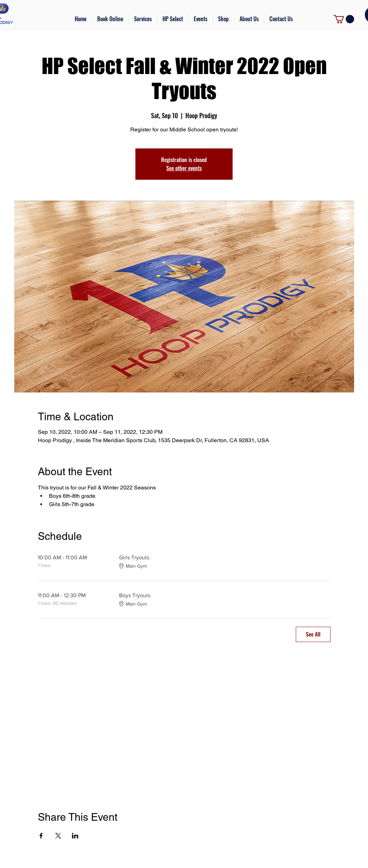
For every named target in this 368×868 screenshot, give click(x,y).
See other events (184, 168)
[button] (143, 19)
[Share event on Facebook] (41, 836)
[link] (344, 19)
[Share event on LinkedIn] (75, 836)
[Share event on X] (58, 836)
